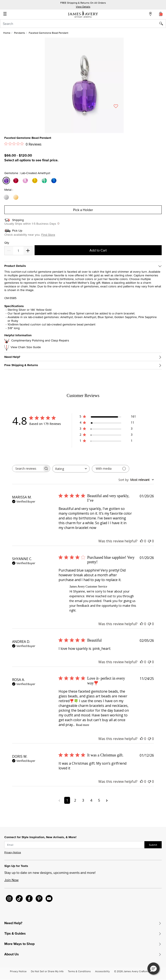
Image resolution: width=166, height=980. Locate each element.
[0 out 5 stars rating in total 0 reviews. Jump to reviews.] (23, 144)
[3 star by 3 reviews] (108, 429)
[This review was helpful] (142, 541)
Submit (153, 845)
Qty (7, 243)
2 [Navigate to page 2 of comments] (75, 800)
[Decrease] (28, 251)
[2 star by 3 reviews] (108, 435)
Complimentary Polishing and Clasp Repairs (40, 340)
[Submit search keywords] (163, 24)
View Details (83, 7)
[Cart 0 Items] (161, 14)
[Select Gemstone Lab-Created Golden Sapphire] (35, 181)
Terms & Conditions (79, 971)
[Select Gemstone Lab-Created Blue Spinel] (54, 181)
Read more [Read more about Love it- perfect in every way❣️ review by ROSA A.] (82, 725)
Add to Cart (98, 250)
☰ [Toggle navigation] (5, 14)
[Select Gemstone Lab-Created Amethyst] (7, 181)
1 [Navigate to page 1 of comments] (67, 800)
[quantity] (18, 251)
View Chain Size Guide (26, 347)
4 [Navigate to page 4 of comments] (91, 800)
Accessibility (102, 971)
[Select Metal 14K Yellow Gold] (16, 197)
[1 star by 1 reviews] (108, 441)
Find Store (48, 235)
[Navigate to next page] (107, 800)
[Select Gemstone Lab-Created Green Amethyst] (45, 181)
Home (7, 33)
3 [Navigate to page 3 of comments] (83, 800)
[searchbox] (27, 468)
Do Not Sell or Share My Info (47, 971)
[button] (153, 969)
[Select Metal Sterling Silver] (7, 197)
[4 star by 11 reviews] (108, 423)
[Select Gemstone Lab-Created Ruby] (16, 181)
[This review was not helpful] (149, 541)
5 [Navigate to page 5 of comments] (99, 800)
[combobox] (83, 24)
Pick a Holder (83, 210)
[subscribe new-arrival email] (74, 845)
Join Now (11, 880)
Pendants (20, 33)
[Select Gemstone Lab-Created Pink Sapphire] (26, 181)
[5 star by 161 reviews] (108, 417)
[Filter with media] (111, 469)
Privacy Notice (13, 852)
